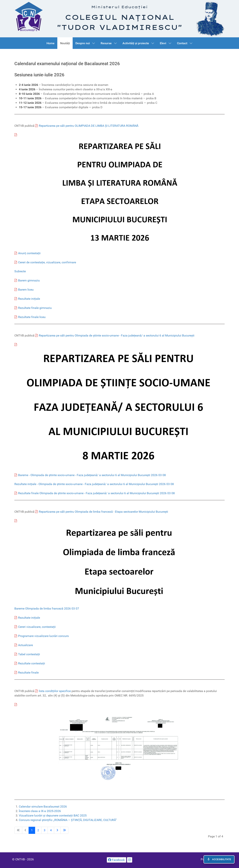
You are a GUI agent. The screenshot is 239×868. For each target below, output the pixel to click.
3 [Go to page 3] (45, 830)
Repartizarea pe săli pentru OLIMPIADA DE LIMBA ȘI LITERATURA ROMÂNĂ (89, 126)
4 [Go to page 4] (51, 830)
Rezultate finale (28, 673)
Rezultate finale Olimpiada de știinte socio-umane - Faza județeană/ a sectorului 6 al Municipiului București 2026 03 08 (96, 493)
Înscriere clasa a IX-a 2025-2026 (40, 811)
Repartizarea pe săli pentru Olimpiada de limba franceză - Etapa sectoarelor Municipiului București (103, 512)
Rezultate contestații (32, 663)
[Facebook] (117, 860)
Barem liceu (26, 290)
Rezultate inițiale (29, 299)
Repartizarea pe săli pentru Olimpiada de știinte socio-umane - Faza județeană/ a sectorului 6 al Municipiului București (117, 335)
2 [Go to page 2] (38, 830)
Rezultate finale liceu (32, 317)
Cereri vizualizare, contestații (37, 627)
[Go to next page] (57, 830)
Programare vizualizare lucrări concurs (43, 636)
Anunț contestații (29, 253)
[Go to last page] (64, 830)
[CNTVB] (29, 16)
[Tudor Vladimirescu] (210, 19)
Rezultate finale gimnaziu (35, 308)
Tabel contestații (29, 654)
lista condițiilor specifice (55, 691)
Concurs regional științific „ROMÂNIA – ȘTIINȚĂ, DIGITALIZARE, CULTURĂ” (68, 820)
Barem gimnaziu (29, 280)
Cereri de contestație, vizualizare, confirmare (47, 262)
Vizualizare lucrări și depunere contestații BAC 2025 (53, 815)
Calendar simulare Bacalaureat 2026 (43, 807)
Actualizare (25, 645)
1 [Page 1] (32, 830)
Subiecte (20, 271)
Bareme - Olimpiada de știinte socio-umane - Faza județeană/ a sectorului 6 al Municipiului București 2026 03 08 (92, 475)
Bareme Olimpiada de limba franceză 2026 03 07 (47, 608)
